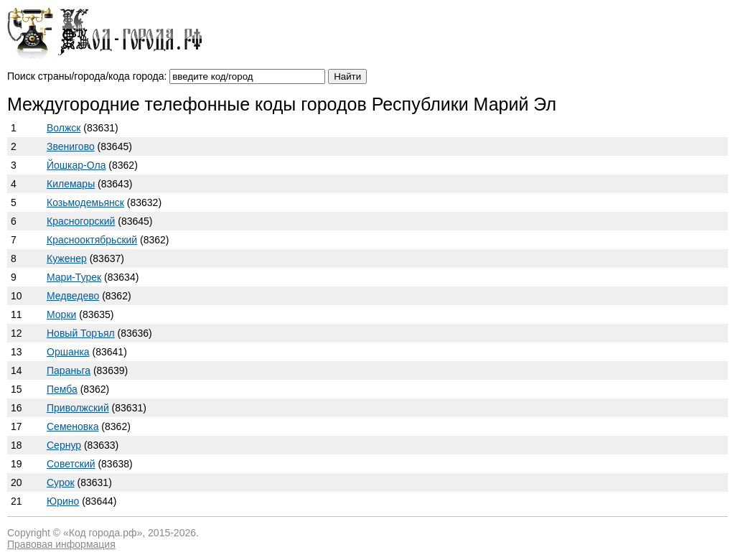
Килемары (71, 184)
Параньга (69, 370)
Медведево (73, 296)
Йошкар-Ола (76, 165)
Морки (61, 314)
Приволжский (78, 408)
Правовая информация (61, 544)
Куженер (67, 258)
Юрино (63, 501)
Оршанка (68, 352)
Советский (71, 464)
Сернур (64, 445)
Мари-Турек (74, 277)
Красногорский (81, 221)
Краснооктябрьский (92, 240)
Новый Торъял (81, 333)
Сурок (61, 482)
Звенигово (71, 146)
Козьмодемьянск (85, 202)
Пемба (62, 389)
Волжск (64, 128)
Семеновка (72, 426)
